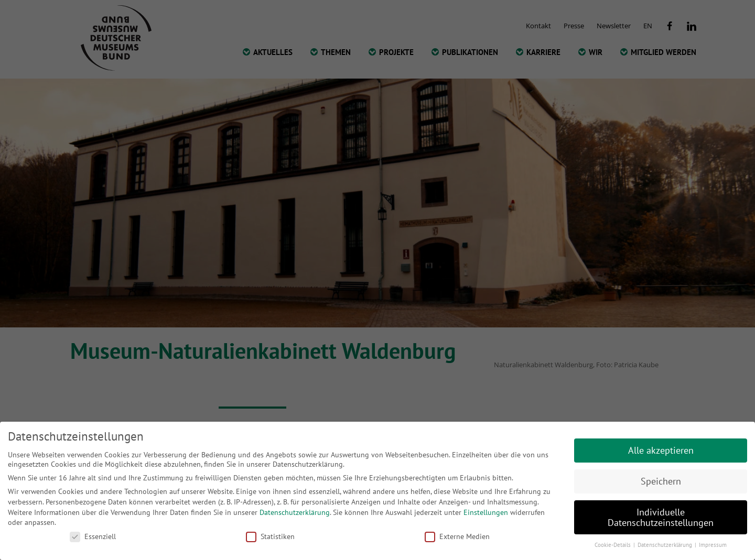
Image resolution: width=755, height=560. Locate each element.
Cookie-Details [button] (613, 545)
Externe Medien (457, 536)
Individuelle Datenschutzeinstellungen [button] (661, 517)
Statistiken (270, 536)
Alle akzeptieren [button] (661, 450)
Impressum (713, 545)
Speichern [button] (661, 481)
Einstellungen (486, 512)
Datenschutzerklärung (295, 512)
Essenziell (93, 536)
